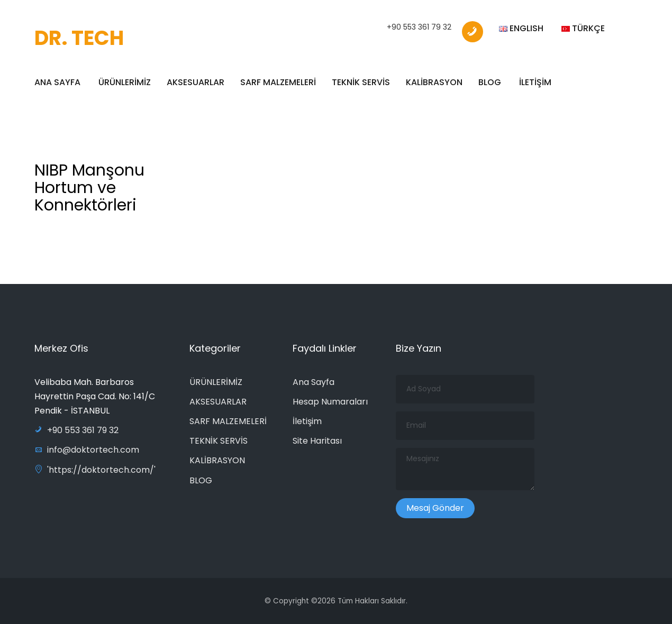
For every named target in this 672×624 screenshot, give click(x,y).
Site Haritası (317, 441)
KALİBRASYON (434, 82)
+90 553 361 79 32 (419, 27)
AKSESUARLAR (196, 82)
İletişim (307, 421)
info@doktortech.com (87, 450)
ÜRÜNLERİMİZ (125, 82)
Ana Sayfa (314, 382)
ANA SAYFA (57, 82)
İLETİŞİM (535, 82)
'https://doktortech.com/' (95, 470)
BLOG (490, 82)
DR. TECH (79, 38)
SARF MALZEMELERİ (278, 82)
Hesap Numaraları (330, 402)
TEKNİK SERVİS (361, 82)
